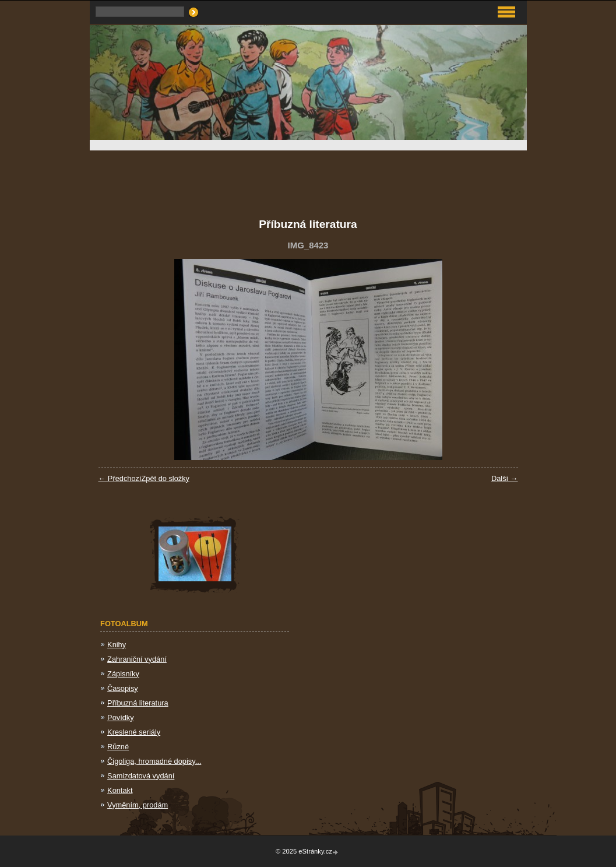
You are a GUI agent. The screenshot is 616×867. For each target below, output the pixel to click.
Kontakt (120, 790)
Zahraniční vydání (137, 659)
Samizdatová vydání (141, 776)
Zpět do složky (165, 478)
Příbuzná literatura (138, 703)
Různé (118, 747)
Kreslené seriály (134, 732)
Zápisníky (123, 674)
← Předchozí (120, 478)
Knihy (117, 645)
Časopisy (123, 688)
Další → (505, 478)
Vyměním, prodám (138, 805)
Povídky (121, 717)
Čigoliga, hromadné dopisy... (154, 761)
